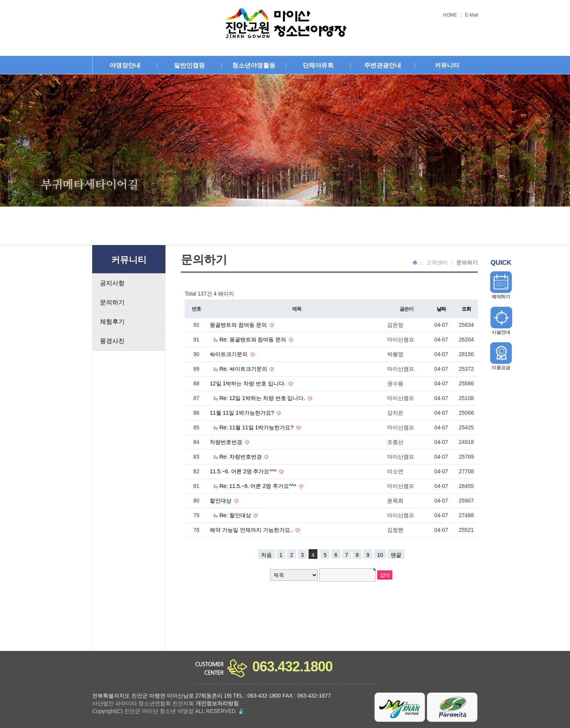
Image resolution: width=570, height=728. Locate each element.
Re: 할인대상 (236, 515)
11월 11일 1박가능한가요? (243, 413)
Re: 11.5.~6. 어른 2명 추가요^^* (259, 486)
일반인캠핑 (189, 65)
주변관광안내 (383, 65)
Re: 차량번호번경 (241, 457)
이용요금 (501, 368)
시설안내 (501, 332)
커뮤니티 (447, 65)
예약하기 (501, 297)
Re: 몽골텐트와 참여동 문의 (254, 340)
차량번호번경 (227, 442)
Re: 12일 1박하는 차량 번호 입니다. (263, 398)
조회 (466, 309)
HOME (450, 15)
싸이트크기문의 (229, 354)
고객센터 (437, 262)
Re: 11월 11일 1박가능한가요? (257, 427)
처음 (266, 555)
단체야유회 (318, 65)
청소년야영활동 (254, 65)
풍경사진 (112, 341)
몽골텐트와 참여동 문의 (239, 325)
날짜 (441, 309)
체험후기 (112, 322)
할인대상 (221, 501)
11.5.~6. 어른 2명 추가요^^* (244, 471)
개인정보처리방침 (217, 703)
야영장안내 (125, 65)
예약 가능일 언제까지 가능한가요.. (252, 530)
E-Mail (472, 15)
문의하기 (112, 302)
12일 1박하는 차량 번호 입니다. (249, 383)
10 (380, 555)
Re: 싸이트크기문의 (244, 369)
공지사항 (112, 283)
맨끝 (396, 555)
